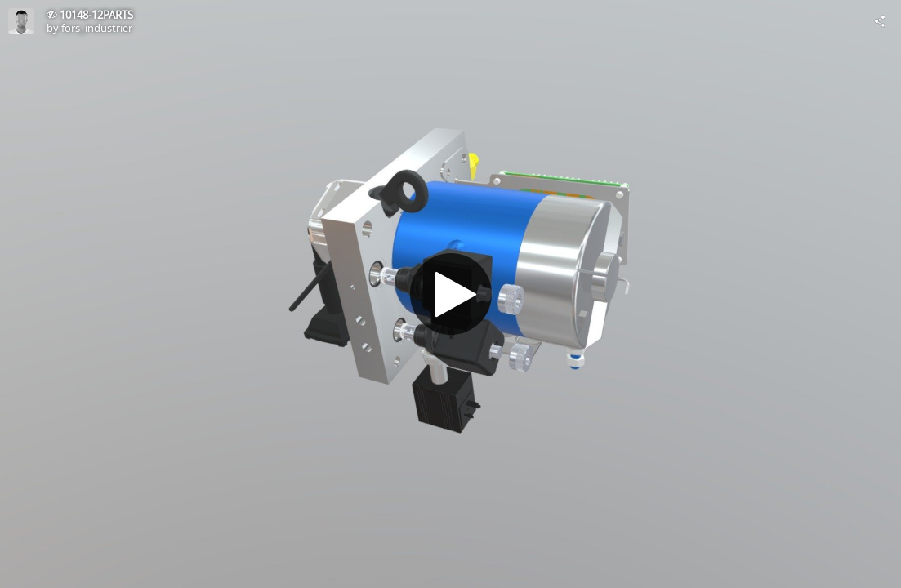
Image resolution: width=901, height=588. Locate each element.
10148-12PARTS (96, 15)
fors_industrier (97, 28)
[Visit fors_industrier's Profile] (21, 21)
